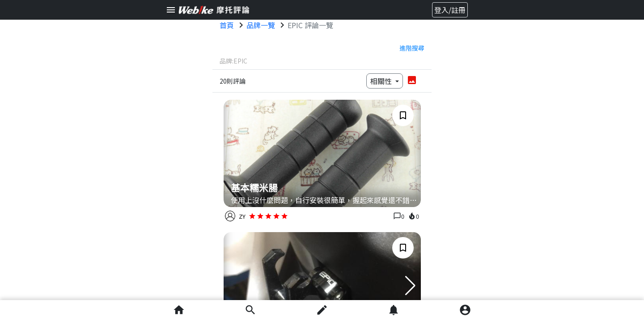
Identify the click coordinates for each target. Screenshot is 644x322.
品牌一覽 (261, 25)
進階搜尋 (412, 48)
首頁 (227, 25)
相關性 (382, 81)
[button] (410, 286)
